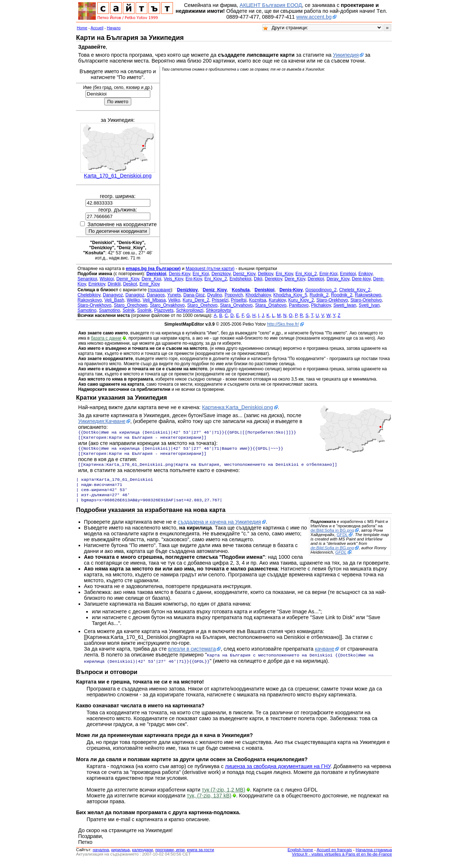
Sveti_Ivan (369, 305)
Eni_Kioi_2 (306, 274)
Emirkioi (348, 274)
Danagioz (135, 295)
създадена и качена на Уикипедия (219, 529)
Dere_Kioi (151, 279)
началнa (101, 856)
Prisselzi (220, 300)
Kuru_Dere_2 (196, 300)
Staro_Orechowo (131, 305)
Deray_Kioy (338, 279)
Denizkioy (221, 274)
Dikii (258, 279)
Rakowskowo (368, 295)
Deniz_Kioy (244, 274)
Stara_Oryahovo (236, 305)
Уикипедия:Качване (102, 421)
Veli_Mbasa (154, 300)
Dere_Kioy (295, 279)
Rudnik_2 (319, 295)
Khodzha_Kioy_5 (290, 295)
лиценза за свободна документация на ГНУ (278, 773)
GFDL (342, 542)
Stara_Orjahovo (271, 305)
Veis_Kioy (173, 279)
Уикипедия (346, 55)
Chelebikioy (89, 295)
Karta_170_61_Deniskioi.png (118, 176)
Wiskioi (107, 279)
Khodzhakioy (258, 295)
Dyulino (215, 295)
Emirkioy (97, 284)
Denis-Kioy (180, 274)
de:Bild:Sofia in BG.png (332, 538)
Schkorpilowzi (190, 310)
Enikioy (365, 274)
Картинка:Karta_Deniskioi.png (237, 407)
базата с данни (106, 338)
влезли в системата (192, 656)
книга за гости (200, 856)
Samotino (87, 310)
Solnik (129, 310)
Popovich (234, 295)
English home (301, 856)
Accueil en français (334, 856)
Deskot (130, 284)
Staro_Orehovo (202, 305)
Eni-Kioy (194, 279)
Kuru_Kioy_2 (301, 300)
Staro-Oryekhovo (94, 305)
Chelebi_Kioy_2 (355, 290)
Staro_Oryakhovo (167, 305)
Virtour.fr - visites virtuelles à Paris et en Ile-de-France (342, 861)
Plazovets (164, 310)
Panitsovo (299, 305)
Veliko (174, 300)
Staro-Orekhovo (332, 300)
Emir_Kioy (150, 284)
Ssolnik (144, 310)
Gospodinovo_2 (321, 290)
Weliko (134, 300)
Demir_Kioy (128, 279)
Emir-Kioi (328, 274)
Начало (114, 28)
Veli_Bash (114, 300)
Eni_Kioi (201, 274)
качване (324, 656)
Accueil (97, 28)
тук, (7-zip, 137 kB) (209, 802)
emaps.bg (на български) (153, 269)
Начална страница (374, 856)
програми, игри (170, 856)
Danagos (156, 295)
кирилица (120, 856)
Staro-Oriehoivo (366, 300)
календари (142, 856)
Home (82, 28)
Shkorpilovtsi (218, 310)
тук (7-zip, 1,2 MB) (224, 796)
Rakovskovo (90, 300)
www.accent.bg (314, 17)
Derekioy (273, 279)
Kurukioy (277, 300)
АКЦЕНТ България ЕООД (271, 5)
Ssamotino (110, 310)
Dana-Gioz (194, 295)
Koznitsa (258, 300)
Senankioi (87, 279)
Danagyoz (113, 295)
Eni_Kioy (284, 274)
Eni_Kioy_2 (216, 279)
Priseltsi (239, 300)
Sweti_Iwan (345, 305)
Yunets (174, 295)
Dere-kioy (361, 279)
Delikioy (265, 274)
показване (160, 290)
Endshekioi (241, 279)
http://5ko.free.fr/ (283, 324)
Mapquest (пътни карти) (210, 269)
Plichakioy (321, 305)
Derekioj (316, 279)
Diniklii (114, 284)
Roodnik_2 (342, 295)
